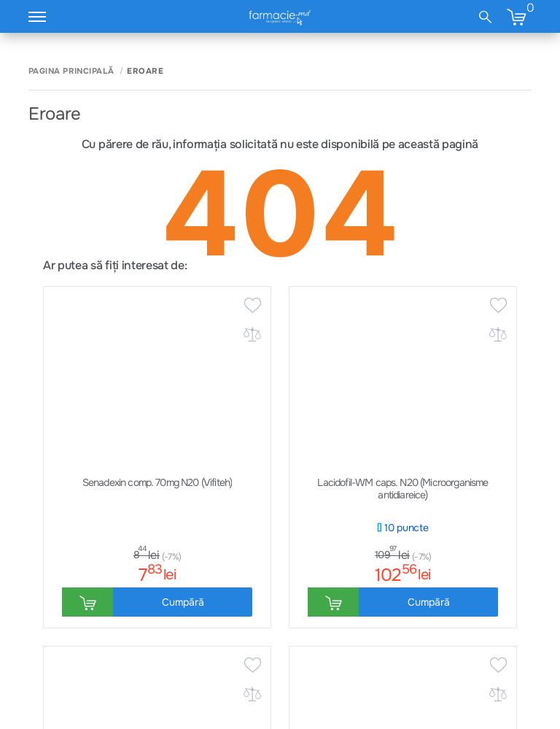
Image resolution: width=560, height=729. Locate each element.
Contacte (49, 633)
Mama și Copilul (356, 633)
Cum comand (58, 609)
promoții (389, 269)
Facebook (482, 633)
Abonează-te (400, 313)
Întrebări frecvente (216, 477)
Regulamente (173, 633)
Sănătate (342, 609)
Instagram (482, 609)
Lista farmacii (497, 477)
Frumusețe (345, 656)
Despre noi (52, 656)
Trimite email (363, 477)
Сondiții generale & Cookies (205, 609)
